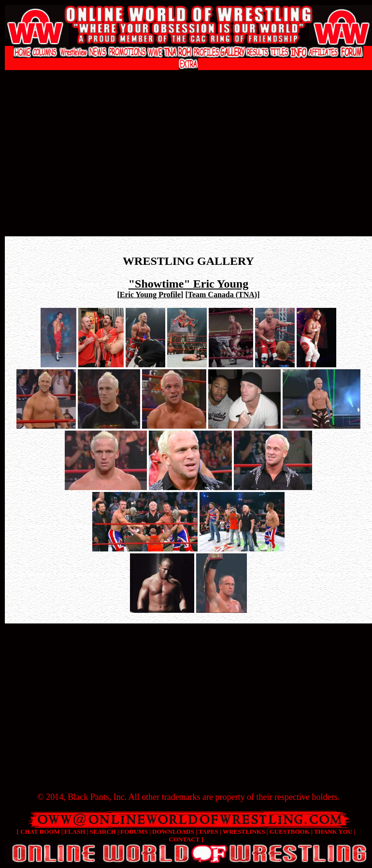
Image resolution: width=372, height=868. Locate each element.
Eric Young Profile (150, 295)
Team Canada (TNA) (222, 295)
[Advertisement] (189, 160)
